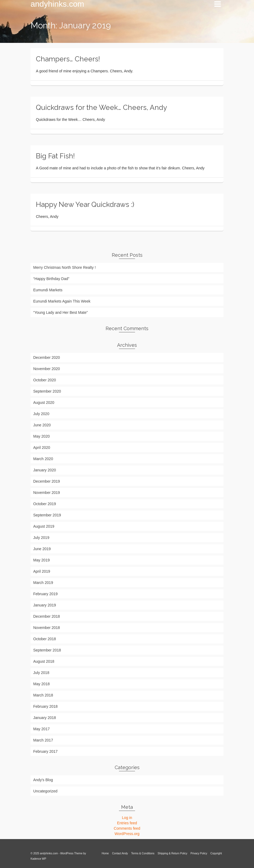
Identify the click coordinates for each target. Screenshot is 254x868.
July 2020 (41, 414)
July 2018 (41, 673)
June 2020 (42, 425)
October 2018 (45, 639)
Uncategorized (45, 791)
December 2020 (47, 357)
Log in (127, 818)
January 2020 (45, 470)
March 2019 (43, 583)
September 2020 (47, 391)
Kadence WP (38, 859)
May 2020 (41, 436)
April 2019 (42, 571)
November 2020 (47, 369)
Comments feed (127, 828)
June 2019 (42, 549)
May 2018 (41, 684)
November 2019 (47, 493)
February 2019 (45, 594)
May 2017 (41, 729)
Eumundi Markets (48, 290)
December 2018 (47, 616)
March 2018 (43, 695)
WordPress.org (127, 834)
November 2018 (47, 628)
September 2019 (47, 515)
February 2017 (45, 751)
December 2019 (47, 481)
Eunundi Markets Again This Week (62, 301)
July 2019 (41, 538)
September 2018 (47, 650)
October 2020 (45, 380)
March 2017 (43, 740)
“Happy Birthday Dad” (51, 279)
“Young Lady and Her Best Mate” (60, 312)
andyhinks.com (57, 4)
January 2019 (45, 605)
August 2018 (44, 661)
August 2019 (44, 526)
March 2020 (43, 459)
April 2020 (42, 448)
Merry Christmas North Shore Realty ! (64, 267)
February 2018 (45, 706)
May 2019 (41, 560)
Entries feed (127, 823)
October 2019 (45, 504)
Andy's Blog (43, 780)
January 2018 (45, 718)
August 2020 (44, 403)
